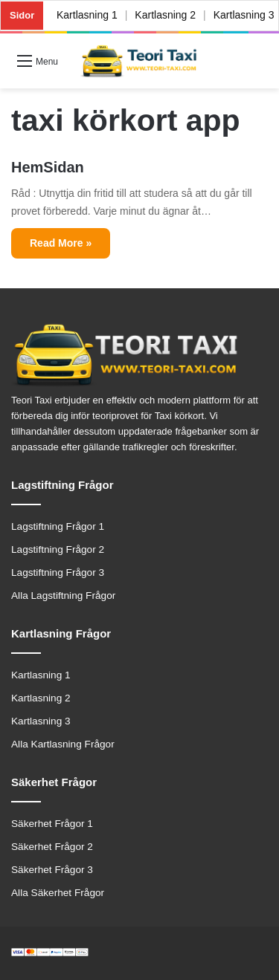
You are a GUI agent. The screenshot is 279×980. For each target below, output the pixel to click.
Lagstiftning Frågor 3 (58, 572)
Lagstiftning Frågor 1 (58, 526)
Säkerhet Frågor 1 (52, 824)
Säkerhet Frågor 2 (52, 847)
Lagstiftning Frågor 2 (58, 549)
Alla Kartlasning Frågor (63, 744)
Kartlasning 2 (166, 15)
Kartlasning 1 (87, 15)
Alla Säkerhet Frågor (58, 893)
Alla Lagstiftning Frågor (63, 596)
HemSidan (48, 167)
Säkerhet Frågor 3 (52, 870)
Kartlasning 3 (41, 721)
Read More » (61, 243)
